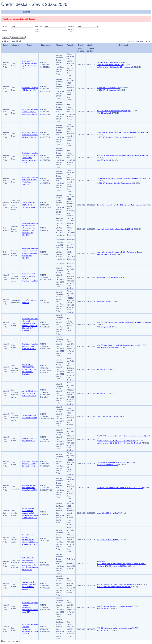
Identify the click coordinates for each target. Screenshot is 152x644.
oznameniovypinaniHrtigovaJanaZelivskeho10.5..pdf (115, 229)
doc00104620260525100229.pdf (108, 347)
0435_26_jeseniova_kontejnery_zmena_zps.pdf (114, 587)
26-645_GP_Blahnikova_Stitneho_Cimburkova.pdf (115, 183)
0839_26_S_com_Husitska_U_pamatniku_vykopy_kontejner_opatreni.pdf (122, 155)
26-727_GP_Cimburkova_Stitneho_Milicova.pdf (113, 137)
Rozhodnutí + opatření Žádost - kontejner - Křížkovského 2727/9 (30, 112)
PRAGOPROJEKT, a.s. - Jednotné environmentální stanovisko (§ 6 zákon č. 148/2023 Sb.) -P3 (30, 513)
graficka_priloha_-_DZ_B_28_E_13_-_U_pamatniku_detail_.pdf (119, 443)
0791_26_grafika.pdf (104, 113)
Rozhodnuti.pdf (102, 369)
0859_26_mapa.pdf (104, 630)
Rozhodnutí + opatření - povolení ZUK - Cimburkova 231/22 (30, 346)
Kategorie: (39, 26)
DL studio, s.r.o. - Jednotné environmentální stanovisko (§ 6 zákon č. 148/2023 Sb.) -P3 (30, 540)
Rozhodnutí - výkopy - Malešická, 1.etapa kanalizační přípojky (30, 464)
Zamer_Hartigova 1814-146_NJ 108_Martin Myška (29, 205)
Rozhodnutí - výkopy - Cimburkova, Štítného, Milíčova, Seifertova (30, 135)
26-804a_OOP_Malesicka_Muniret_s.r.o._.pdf (113, 462)
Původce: (71, 26)
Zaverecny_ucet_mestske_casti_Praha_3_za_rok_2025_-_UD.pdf (120, 488)
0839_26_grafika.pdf (104, 160)
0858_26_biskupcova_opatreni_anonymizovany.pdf (115, 606)
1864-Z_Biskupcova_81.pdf (107, 416)
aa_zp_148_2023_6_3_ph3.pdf (108, 513)
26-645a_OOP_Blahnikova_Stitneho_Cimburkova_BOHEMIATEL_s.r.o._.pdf (123, 178)
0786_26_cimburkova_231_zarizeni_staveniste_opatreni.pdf (118, 345)
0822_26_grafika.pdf (104, 327)
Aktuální (26, 12)
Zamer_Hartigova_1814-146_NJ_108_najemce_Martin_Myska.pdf (120, 205)
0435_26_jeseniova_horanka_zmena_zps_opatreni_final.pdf (118, 584)
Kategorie (15, 45)
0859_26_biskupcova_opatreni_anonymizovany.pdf (115, 628)
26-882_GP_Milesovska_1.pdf (107, 90)
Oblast (5, 45)
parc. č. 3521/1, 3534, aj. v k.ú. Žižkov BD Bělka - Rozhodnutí (30, 393)
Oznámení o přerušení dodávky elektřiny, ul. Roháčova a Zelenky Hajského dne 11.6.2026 (30, 253)
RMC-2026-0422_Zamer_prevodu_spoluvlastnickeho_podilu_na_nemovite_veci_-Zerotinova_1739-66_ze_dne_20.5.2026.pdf (121, 564)
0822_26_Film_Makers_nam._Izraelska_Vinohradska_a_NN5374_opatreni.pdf (124, 322)
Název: (5, 31)
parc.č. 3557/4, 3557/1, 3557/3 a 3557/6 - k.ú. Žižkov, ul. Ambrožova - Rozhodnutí (29, 369)
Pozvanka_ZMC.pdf (104, 302)
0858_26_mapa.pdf (104, 609)
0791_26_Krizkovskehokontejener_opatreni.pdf (113, 111)
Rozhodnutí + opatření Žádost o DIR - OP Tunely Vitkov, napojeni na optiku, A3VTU (30, 158)
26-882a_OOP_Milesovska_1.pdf (109, 88)
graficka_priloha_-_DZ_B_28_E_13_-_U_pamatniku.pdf (116, 441)
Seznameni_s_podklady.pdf (107, 277)
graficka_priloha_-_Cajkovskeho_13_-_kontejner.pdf (115, 67)
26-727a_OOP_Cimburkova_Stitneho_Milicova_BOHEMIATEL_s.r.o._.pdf (122, 132)
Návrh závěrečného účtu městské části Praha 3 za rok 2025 (29, 488)
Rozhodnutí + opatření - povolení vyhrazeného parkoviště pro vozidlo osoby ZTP (30, 607)
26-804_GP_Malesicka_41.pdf (107, 465)
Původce (60, 45)
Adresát (70, 45)
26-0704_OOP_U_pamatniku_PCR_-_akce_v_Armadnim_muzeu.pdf (121, 436)
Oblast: (5, 26)
